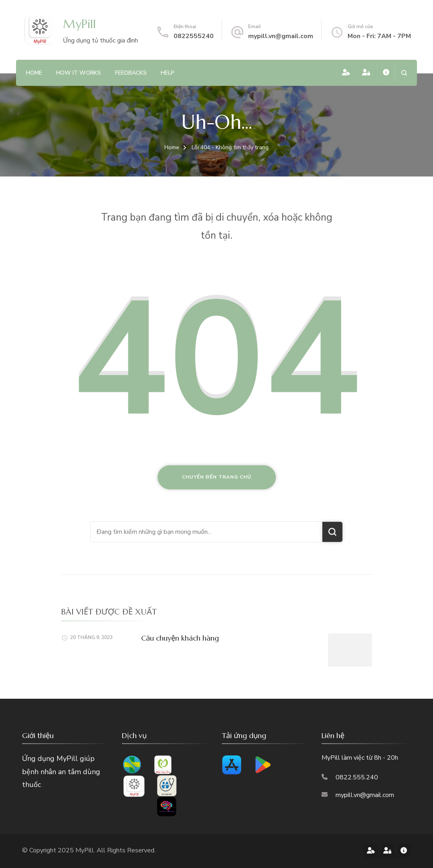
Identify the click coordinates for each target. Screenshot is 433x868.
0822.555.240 (357, 777)
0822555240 (194, 36)
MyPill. (86, 850)
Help (168, 73)
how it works (79, 73)
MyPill (79, 24)
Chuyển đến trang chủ (217, 477)
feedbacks (131, 73)
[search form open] (404, 73)
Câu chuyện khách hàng (180, 638)
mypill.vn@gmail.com (281, 36)
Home (34, 73)
